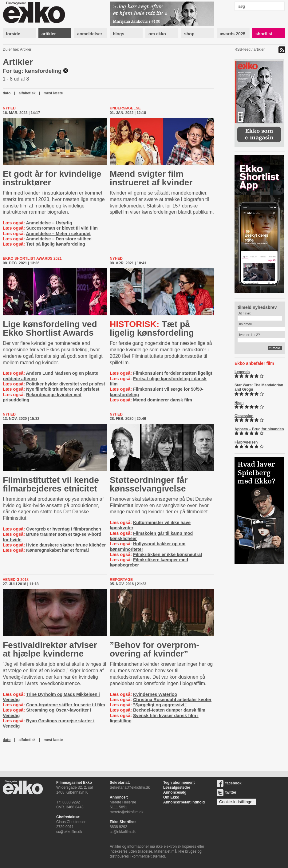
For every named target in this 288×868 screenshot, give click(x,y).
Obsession (244, 416)
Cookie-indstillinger (237, 802)
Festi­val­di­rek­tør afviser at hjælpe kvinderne (50, 649)
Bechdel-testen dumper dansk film (169, 710)
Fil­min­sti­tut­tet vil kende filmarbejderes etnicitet (51, 484)
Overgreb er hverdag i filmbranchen (64, 529)
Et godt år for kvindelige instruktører (52, 178)
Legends (242, 372)
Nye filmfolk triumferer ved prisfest (63, 389)
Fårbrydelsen (246, 442)
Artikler (26, 49)
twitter (227, 792)
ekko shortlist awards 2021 (32, 258)
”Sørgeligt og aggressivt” (160, 705)
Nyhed (9, 108)
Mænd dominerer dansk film (163, 400)
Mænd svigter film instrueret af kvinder (151, 178)
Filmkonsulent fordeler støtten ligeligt (173, 373)
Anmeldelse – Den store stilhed (59, 239)
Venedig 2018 (16, 580)
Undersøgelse (125, 108)
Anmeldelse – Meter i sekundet (58, 234)
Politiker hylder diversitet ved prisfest (66, 384)
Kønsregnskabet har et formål (57, 550)
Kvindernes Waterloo (155, 694)
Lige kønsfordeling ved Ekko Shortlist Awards (50, 328)
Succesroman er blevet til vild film (62, 228)
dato (7, 93)
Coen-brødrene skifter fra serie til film (66, 705)
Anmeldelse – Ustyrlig (49, 223)
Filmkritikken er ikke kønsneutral (168, 554)
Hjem (239, 403)
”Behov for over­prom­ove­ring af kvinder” (154, 649)
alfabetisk (27, 93)
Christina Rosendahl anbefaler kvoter (172, 700)
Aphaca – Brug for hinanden (259, 429)
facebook (229, 783)
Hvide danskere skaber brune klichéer (66, 545)
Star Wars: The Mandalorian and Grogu (259, 387)
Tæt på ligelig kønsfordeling (56, 244)
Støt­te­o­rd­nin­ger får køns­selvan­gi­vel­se (149, 484)
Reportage (121, 580)
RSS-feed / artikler (250, 49)
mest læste (53, 93)
